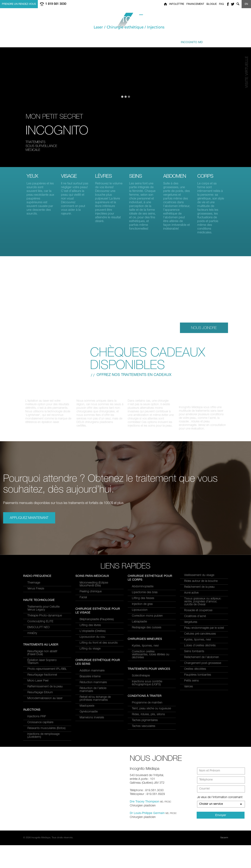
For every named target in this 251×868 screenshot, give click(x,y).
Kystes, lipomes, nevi (145, 649)
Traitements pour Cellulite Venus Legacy (43, 677)
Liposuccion (140, 614)
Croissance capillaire (93, 592)
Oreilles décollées (195, 673)
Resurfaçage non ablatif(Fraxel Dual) (42, 588)
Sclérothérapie (141, 679)
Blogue (212, 4)
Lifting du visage (90, 691)
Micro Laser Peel (38, 616)
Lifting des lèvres (90, 668)
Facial (83, 640)
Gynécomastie (89, 754)
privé (187, 40)
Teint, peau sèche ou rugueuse (151, 712)
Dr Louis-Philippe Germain (147, 836)
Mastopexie (87, 748)
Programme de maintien (147, 706)
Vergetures (191, 626)
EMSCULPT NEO (38, 696)
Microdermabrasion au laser (45, 633)
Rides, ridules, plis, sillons (148, 718)
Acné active (191, 597)
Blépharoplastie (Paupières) (97, 662)
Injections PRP (89, 586)
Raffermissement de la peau (45, 622)
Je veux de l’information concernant (220, 820)
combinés (122, 40)
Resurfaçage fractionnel (42, 610)
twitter (233, 4)
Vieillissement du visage (199, 579)
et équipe (152, 40)
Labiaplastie (139, 625)
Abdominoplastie (143, 590)
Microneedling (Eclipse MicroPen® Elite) (94, 627)
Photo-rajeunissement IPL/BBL (47, 604)
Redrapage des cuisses (147, 631)
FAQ (221, 4)
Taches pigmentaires (145, 724)
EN (246, 4)
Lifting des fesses (143, 602)
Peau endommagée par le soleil (204, 632)
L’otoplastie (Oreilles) (93, 674)
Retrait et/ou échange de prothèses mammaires (95, 741)
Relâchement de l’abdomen (202, 661)
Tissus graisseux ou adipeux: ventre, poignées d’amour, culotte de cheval (203, 605)
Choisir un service (211, 827)
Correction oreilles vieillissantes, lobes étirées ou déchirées (151, 658)
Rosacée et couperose (198, 614)
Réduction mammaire (93, 725)
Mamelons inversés (92, 760)
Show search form (238, 4)
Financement (195, 4)
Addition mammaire (92, 713)
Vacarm (224, 861)
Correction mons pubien (147, 620)
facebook (228, 4)
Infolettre (177, 4)
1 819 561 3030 (56, 4)
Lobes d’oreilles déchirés (200, 649)
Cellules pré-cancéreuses (200, 638)
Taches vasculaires (144, 730)
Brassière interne (90, 719)
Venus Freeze (36, 657)
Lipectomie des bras (145, 596)
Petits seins (191, 684)
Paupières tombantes (198, 679)
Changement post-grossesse (203, 667)
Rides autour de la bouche (201, 585)
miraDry (32, 702)
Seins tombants (194, 655)
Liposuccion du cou (92, 679)
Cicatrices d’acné (195, 620)
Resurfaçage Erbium (40, 628)
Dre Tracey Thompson (145, 825)
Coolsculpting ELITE (40, 690)
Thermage (34, 652)
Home (165, 4)
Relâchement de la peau (199, 591)
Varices (189, 690)
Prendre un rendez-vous (19, 4)
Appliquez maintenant (29, 522)
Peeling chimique (91, 634)
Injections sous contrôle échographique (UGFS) (147, 687)
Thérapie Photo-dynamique (45, 684)
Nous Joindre (204, 328)
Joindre (217, 40)
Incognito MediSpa (126, 21)
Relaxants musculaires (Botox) (99, 598)
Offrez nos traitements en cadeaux (134, 375)
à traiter (91, 40)
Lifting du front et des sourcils (99, 685)
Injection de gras (142, 608)
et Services (59, 40)
